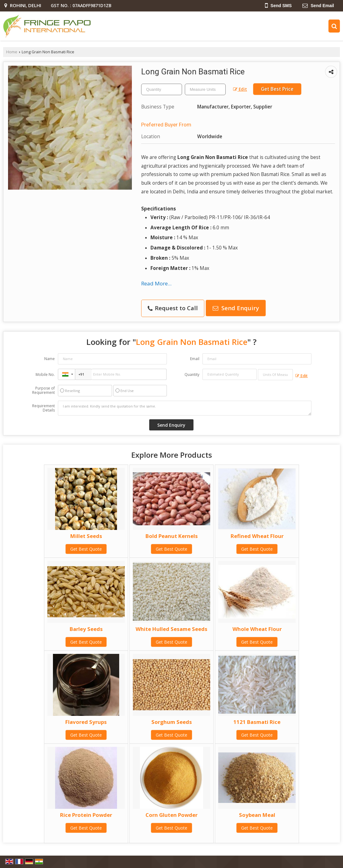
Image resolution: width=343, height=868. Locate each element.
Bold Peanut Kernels (172, 536)
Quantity (192, 375)
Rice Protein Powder (86, 815)
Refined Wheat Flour (257, 536)
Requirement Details (43, 408)
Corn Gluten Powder (171, 815)
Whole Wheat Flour (257, 629)
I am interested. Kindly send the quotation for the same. (185, 408)
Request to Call (173, 308)
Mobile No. (45, 375)
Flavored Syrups (86, 722)
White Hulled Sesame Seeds (171, 629)
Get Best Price (277, 89)
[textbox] (205, 89)
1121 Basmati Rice (257, 722)
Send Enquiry (236, 308)
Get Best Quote (86, 549)
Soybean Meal (257, 815)
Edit (240, 89)
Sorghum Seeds (172, 722)
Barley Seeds (86, 629)
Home (12, 52)
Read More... (156, 283)
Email (195, 359)
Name (50, 359)
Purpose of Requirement (43, 390)
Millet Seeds (86, 536)
